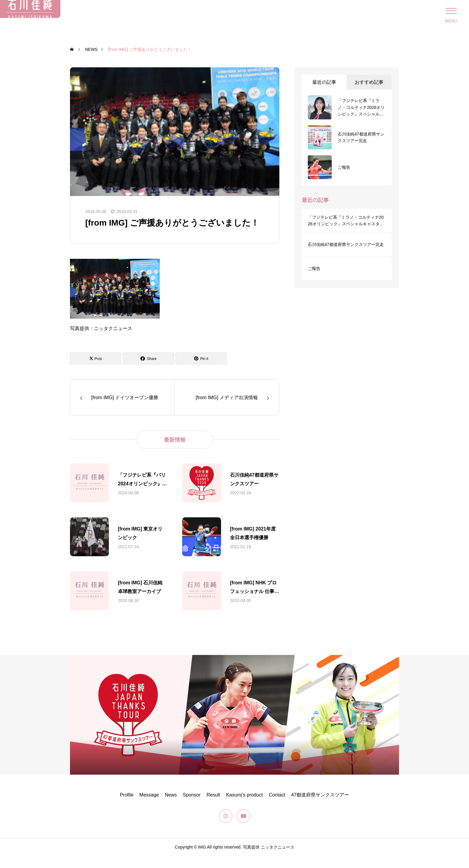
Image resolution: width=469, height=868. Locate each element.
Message (149, 807)
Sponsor (192, 807)
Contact (277, 807)
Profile (127, 807)
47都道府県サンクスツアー (320, 807)
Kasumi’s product (244, 807)
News (171, 807)
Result (213, 807)
